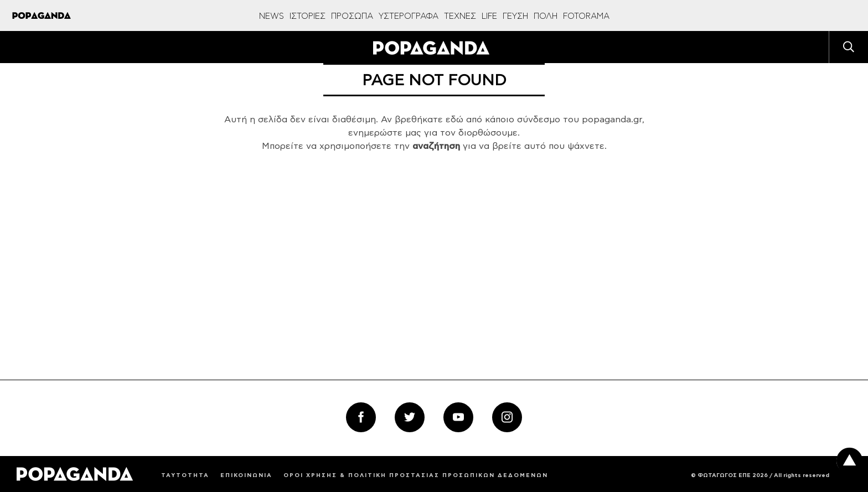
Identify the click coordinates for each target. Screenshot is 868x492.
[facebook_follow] (361, 417)
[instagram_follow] (507, 417)
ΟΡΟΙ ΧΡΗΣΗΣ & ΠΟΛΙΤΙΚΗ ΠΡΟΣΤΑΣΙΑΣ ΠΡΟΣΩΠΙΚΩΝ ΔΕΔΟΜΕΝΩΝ (416, 475)
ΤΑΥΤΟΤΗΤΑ (185, 475)
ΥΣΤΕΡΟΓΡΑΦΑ (409, 16)
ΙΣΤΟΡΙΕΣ (308, 16)
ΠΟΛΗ (546, 16)
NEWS (272, 16)
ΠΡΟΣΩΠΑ (352, 16)
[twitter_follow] (410, 417)
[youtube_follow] (458, 417)
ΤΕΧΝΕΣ (460, 16)
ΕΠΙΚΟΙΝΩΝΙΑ (246, 475)
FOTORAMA (586, 16)
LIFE (489, 16)
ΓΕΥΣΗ (515, 16)
